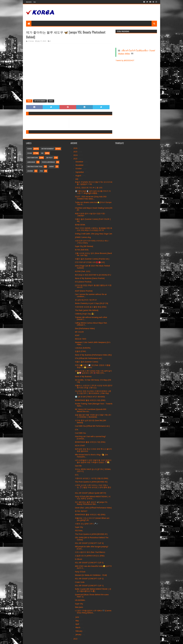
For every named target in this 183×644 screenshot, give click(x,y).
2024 (76, 155)
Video (51, 101)
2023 (76, 159)
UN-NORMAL (80, 600)
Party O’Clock (80, 572)
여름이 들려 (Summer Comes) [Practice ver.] (92, 259)
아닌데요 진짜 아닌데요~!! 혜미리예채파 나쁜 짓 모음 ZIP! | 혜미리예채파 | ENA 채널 (93, 392)
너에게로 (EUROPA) (83, 348)
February (79, 631)
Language (31, 162)
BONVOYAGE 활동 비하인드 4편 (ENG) (90, 515)
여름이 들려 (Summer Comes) (87, 362)
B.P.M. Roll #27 (81, 511)
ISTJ (77, 475)
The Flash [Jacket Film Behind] (87, 310)
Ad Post (49, 158)
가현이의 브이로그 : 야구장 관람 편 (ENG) (92, 478)
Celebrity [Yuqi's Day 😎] (85, 314)
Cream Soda (80, 582)
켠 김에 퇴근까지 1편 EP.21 (86, 300)
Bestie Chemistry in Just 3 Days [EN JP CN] (91, 303)
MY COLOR (79, 332)
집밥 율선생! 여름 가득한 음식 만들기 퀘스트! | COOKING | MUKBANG (93, 416)
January (79, 634)
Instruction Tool (35, 167)
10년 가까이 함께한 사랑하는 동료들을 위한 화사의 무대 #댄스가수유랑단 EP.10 (94, 229)
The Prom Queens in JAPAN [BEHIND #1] (91, 534)
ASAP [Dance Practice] (84, 291)
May (77, 621)
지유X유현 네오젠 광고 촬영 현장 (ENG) (91, 307)
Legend (30, 171)
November (80, 165)
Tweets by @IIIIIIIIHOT (125, 60)
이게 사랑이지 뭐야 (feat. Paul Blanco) (90, 552)
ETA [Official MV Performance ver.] (88, 358)
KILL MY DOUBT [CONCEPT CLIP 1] (89, 586)
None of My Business (83, 376)
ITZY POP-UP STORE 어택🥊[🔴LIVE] (90, 262)
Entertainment (40, 101)
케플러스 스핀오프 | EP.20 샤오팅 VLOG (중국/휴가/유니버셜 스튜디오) (94, 387)
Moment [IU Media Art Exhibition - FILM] (91, 575)
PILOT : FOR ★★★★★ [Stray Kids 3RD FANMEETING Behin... (91, 198)
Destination (33, 158)
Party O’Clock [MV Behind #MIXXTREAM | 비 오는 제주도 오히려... (93, 498)
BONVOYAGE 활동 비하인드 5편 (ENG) (90, 442)
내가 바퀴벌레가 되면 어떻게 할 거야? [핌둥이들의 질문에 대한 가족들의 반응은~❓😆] (93, 461)
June (77, 617)
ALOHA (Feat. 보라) (83, 271)
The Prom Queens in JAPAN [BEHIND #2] (91, 482)
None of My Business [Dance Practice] (90, 278)
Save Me (78, 466)
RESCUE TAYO (81, 339)
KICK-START (80, 446)
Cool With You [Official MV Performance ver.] (92, 426)
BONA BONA (80, 225)
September (80, 172)
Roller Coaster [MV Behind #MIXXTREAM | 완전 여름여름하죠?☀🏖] (93, 590)
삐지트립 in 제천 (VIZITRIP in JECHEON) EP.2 (93, 275)
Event (52, 167)
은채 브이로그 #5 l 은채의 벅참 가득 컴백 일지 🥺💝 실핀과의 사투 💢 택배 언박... (93, 372)
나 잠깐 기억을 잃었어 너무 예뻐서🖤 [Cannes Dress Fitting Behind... (93, 612)
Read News (29, 2)
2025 (76, 152)
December (80, 162)
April (78, 624)
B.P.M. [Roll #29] (82, 250)
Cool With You (80, 433)
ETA (77, 430)
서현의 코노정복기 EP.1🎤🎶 (87, 524)
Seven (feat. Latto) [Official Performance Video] (93, 508)
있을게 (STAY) (80, 351)
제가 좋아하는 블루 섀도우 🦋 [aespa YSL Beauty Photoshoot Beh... (91, 503)
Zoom (30, 153)
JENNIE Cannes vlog (83, 237)
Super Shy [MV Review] (84, 246)
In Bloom (79, 559)
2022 (76, 639)
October (79, 169)
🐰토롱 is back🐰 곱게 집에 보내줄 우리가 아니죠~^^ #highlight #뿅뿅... (93, 192)
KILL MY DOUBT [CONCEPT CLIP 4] (89, 543)
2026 (76, 148)
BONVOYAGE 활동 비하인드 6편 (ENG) (90, 400)
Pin (41, 171)
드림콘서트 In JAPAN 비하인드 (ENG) (90, 556)
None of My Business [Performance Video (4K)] (93, 355)
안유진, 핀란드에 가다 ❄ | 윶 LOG (89, 188)
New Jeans (79, 607)
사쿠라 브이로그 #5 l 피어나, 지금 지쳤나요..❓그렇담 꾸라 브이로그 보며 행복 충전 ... (93, 487)
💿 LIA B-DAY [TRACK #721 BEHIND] (90, 397)
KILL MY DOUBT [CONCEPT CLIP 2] (89, 579)
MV (42, 153)
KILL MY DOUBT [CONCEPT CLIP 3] (89, 563)
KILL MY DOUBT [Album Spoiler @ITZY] (90, 493)
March (78, 627)
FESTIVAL (79, 531)
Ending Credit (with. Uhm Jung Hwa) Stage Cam (94, 234)
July (77, 179)
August (79, 176)
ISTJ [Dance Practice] (83, 282)
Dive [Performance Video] (85, 328)
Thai (35, 2)
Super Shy (79, 527)
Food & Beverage (48, 162)
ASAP (77, 335)
